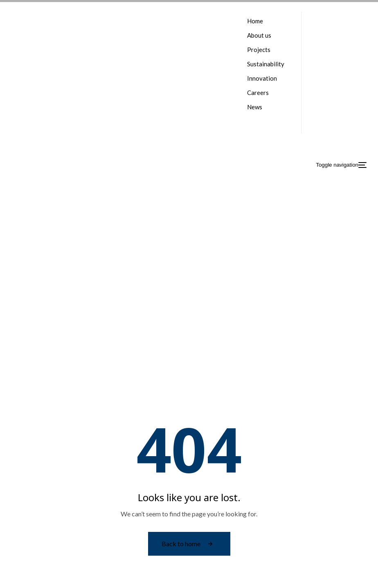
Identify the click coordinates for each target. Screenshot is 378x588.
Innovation (262, 78)
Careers (258, 93)
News (255, 107)
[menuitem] (266, 119)
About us (259, 35)
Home (255, 21)
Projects (259, 50)
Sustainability (266, 64)
